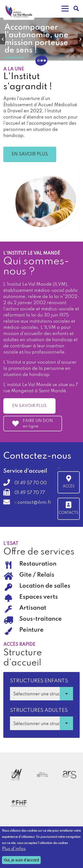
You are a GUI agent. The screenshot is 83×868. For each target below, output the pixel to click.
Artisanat (33, 608)
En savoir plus (30, 154)
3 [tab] (45, 61)
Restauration (38, 564)
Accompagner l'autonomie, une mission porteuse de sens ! (36, 39)
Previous (3, 39)
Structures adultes (39, 710)
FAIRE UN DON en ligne (38, 424)
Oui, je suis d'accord (21, 860)
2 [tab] (42, 61)
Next (80, 39)
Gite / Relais (37, 575)
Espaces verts (39, 597)
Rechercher (76, 9)
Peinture (31, 630)
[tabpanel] (41, 39)
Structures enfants (39, 681)
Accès (69, 487)
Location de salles (45, 586)
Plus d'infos (14, 849)
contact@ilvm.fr (34, 503)
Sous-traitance (41, 619)
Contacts (69, 513)
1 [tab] (39, 61)
